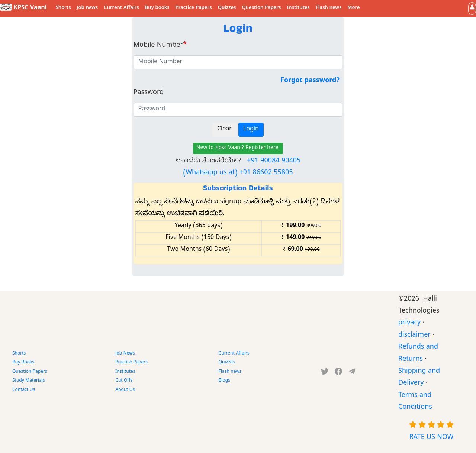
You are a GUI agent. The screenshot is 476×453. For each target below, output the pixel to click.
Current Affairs (121, 8)
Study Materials (29, 381)
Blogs (224, 381)
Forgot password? (310, 81)
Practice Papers (194, 8)
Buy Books (23, 363)
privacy (409, 323)
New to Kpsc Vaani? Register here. (238, 148)
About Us (125, 390)
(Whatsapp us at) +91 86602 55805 (238, 173)
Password (149, 93)
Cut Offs (124, 381)
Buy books (157, 8)
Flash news (329, 8)
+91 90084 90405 (274, 161)
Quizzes (227, 8)
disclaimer (414, 336)
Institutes (298, 8)
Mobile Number (160, 46)
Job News (125, 354)
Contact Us (24, 390)
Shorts (63, 8)
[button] (472, 8)
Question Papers (261, 8)
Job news (88, 8)
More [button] (354, 8)
